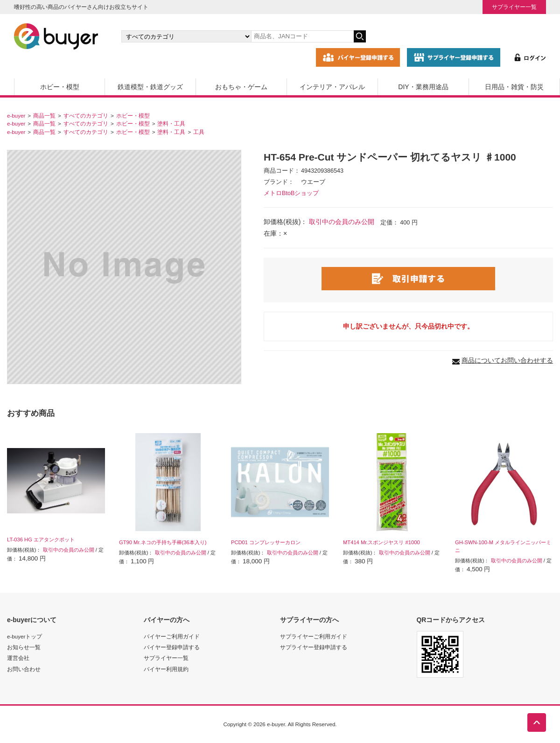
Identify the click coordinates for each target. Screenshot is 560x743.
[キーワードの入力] (302, 36)
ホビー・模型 (60, 87)
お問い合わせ (24, 669)
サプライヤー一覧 (514, 7)
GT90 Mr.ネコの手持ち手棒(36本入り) (163, 542)
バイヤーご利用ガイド (172, 636)
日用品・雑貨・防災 (514, 87)
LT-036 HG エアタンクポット (41, 540)
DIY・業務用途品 (423, 87)
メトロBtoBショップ (291, 193)
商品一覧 (44, 116)
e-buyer (16, 116)
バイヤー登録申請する (172, 647)
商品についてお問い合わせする (507, 360)
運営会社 (18, 658)
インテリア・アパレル (332, 87)
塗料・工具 (171, 123)
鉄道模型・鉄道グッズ (150, 87)
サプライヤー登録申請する (314, 647)
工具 (199, 132)
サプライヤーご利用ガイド (314, 636)
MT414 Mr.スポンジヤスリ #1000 (381, 542)
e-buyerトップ (24, 636)
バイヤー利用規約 (166, 669)
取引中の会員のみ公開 (342, 222)
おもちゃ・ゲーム (241, 87)
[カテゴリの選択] (186, 36)
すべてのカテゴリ (86, 116)
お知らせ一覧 (24, 647)
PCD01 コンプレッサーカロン (266, 542)
